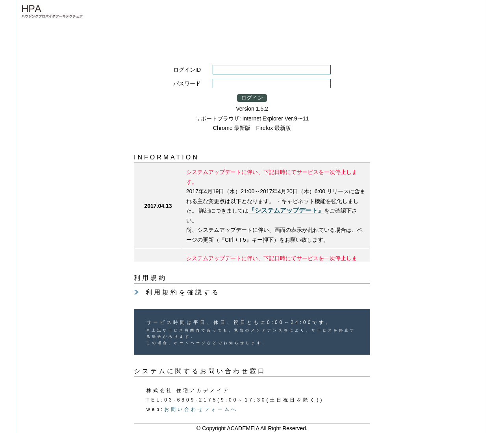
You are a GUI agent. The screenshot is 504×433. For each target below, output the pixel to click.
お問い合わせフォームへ (201, 409)
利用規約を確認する (183, 292)
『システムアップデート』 (286, 210)
